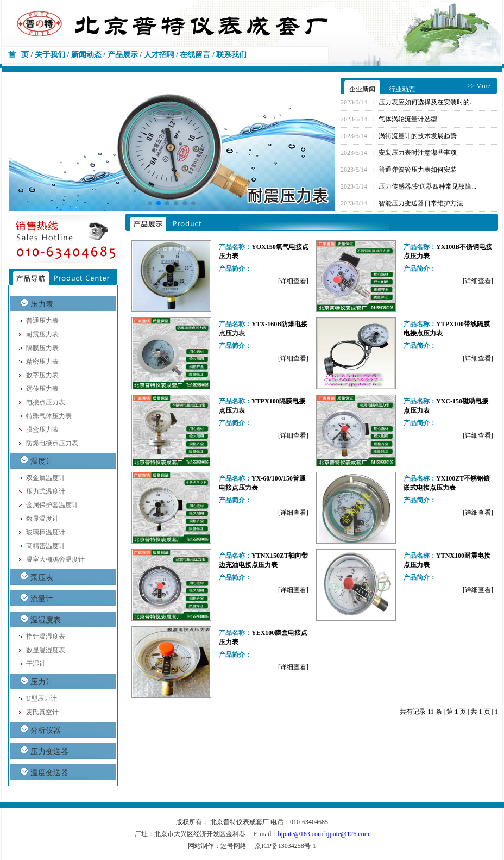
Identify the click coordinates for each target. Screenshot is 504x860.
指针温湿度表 (46, 637)
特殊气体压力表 (49, 416)
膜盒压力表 (42, 429)
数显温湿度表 (46, 650)
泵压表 (42, 578)
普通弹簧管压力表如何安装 (418, 170)
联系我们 (231, 55)
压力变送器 (49, 752)
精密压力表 (42, 362)
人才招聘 (159, 55)
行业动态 (402, 89)
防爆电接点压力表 (52, 443)
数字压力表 (42, 375)
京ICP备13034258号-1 (285, 846)
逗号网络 (234, 846)
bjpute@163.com (301, 834)
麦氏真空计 (42, 712)
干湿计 (36, 664)
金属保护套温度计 (52, 505)
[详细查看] (293, 281)
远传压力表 (42, 389)
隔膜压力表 (42, 348)
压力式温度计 (46, 491)
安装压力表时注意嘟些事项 (418, 153)
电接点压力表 (46, 402)
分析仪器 (46, 730)
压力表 (42, 304)
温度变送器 (49, 773)
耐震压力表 (42, 334)
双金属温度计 (46, 478)
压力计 (42, 682)
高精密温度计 (46, 546)
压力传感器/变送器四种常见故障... (427, 186)
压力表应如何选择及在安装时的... (427, 102)
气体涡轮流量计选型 (408, 119)
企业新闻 (362, 89)
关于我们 (50, 55)
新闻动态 (86, 55)
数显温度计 (42, 519)
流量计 (42, 599)
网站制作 (201, 846)
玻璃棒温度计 (46, 532)
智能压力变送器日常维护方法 (421, 203)
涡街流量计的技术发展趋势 (418, 136)
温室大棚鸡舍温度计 (55, 559)
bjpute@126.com (347, 834)
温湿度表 (46, 620)
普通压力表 (42, 321)
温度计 (42, 461)
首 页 (19, 55)
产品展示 (123, 55)
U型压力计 (42, 699)
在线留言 (195, 55)
